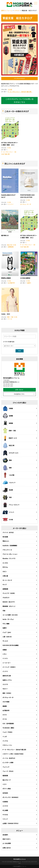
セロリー (5, 689)
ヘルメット (9, 483)
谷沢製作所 (11, 283)
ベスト (5, 784)
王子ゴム (5, 567)
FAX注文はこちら (19, 394)
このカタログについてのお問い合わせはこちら (19, 100)
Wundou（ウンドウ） (9, 558)
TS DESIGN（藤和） (9, 728)
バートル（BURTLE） (9, 758)
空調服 (8, 416)
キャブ (5, 585)
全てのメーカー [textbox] (9, 346)
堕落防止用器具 (6, 278)
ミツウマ (5, 806)
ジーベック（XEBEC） (10, 667)
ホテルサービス (10, 453)
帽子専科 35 (5, 235)
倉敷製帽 (11, 247)
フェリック (6, 767)
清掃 (7, 468)
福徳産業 (5, 776)
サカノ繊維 (6, 624)
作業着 (8, 408)
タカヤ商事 (6, 702)
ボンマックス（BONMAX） (11, 797)
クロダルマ (6, 598)
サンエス (5, 641)
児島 (4, 611)
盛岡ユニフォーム (7, 10)
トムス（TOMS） (8, 732)
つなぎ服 (8, 475)
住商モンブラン (7, 680)
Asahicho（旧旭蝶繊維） (10, 545)
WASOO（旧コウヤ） (9, 602)
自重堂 (5, 650)
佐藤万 (29, 283)
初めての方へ (7, 839)
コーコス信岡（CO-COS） (11, 615)
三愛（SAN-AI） (8, 637)
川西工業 (5, 576)
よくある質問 (7, 843)
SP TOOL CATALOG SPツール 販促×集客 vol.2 (10, 144)
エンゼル (5, 563)
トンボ (5, 737)
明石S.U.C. (6, 541)
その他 (10, 89)
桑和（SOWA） (7, 693)
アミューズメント (11, 505)
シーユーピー (7, 663)
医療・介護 (10, 317)
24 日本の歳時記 (25, 278)
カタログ (17, 10)
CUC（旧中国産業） (9, 723)
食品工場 (9, 245)
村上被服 (5, 810)
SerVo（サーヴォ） (9, 619)
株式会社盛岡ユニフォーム (19, 859)
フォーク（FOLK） (8, 771)
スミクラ (5, 684)
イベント (8, 512)
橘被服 (5, 706)
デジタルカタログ (19, 78)
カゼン (5, 571)
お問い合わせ (19, 390)
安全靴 (8, 490)
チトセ (10, 319)
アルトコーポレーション (10, 554)
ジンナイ (11, 204)
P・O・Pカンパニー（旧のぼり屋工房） (20, 92)
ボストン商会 (7, 789)
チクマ (5, 715)
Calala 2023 (6, 314)
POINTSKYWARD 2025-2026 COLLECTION (28, 196)
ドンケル (5, 741)
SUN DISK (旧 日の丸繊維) (11, 645)
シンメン (5, 658)
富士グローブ (7, 780)
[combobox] (19, 346)
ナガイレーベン (7, 745)
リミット (5, 819)
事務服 (8, 423)
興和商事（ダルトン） (9, 606)
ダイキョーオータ (26, 204)
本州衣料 (5, 793)
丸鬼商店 (5, 802)
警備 (7, 460)
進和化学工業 (7, 676)
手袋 (7, 497)
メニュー (35, 3)
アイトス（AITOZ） (9, 532)
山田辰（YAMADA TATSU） (11, 823)
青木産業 (5, 537)
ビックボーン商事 (8, 762)
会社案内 (5, 835)
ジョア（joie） (7, 632)
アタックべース (7, 550)
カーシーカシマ (7, 580)
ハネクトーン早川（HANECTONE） (13, 754)
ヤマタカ (5, 815)
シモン (5, 654)
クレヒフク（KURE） (9, 593)
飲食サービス (10, 438)
